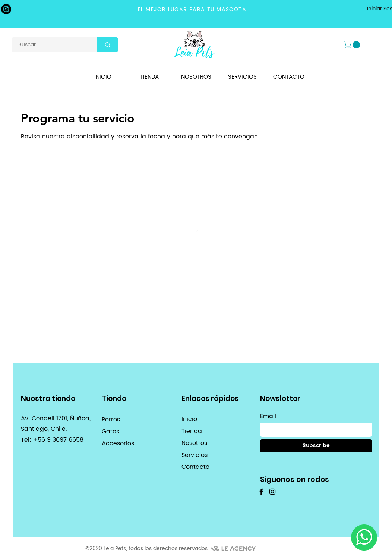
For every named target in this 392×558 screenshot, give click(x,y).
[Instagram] (6, 9)
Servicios (195, 455)
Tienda (192, 431)
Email (268, 416)
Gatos (110, 432)
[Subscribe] (316, 446)
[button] (353, 45)
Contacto (195, 467)
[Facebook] (261, 492)
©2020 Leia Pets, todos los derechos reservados (146, 548)
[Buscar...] (50, 45)
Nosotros (194, 443)
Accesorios (118, 443)
